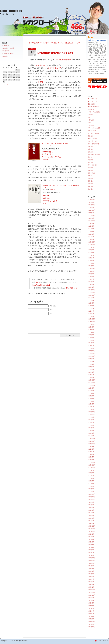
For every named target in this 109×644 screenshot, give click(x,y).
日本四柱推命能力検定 (63, 60)
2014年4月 (91, 369)
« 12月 (6, 84)
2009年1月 (91, 523)
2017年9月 (91, 274)
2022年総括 (5, 51)
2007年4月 (91, 579)
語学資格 (91, 168)
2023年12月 (91, 200)
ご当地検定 (91, 125)
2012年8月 (91, 420)
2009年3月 (91, 518)
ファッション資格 (93, 133)
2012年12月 (91, 412)
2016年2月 (91, 314)
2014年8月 (91, 361)
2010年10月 (91, 468)
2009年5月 (91, 513)
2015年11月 (91, 322)
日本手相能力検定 (55, 68)
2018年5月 (91, 255)
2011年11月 (91, 441)
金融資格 (91, 186)
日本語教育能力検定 (94, 155)
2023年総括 (5, 46)
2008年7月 (91, 539)
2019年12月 (91, 221)
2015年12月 (91, 319)
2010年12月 (91, 462)
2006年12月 (91, 590)
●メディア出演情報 (94, 112)
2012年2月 (91, 433)
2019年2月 (91, 237)
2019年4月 (91, 231)
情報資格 (91, 146)
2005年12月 (91, 622)
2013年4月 (91, 401)
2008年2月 (91, 553)
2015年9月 (91, 327)
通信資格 (91, 181)
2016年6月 (91, 306)
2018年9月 (91, 247)
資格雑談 (91, 178)
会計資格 (91, 136)
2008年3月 (91, 550)
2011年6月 (91, 454)
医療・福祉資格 (93, 139)
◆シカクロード (93, 99)
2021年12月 (91, 210)
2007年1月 (91, 587)
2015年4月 (91, 340)
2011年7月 (91, 452)
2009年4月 (91, 516)
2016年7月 (91, 303)
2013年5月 (91, 399)
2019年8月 (91, 223)
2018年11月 (91, 245)
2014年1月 (91, 377)
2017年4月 (91, 279)
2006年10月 (91, 595)
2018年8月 (91, 250)
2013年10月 (91, 385)
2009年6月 (91, 510)
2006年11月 (91, 592)
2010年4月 (91, 484)
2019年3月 (91, 234)
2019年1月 (91, 239)
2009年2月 (91, 521)
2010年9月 (91, 470)
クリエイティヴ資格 (94, 128)
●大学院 (90, 115)
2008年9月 (91, 534)
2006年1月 (91, 619)
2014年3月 (91, 372)
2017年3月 (91, 282)
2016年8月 (91, 300)
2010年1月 (91, 492)
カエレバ (51, 146)
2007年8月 (91, 569)
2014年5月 (91, 367)
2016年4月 (91, 311)
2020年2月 (91, 218)
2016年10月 (91, 295)
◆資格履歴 (91, 104)
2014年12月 (91, 351)
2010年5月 (91, 481)
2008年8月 (91, 537)
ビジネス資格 (92, 131)
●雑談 (90, 123)
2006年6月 (91, 606)
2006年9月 (91, 598)
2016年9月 (91, 298)
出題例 (40, 82)
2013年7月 (91, 393)
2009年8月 (91, 505)
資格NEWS (91, 173)
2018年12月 (91, 242)
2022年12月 (91, 205)
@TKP (38, 282)
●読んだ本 (91, 120)
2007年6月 (91, 574)
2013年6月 (91, 396)
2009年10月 (91, 500)
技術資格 (91, 149)
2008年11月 (91, 529)
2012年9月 (91, 417)
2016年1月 (91, 316)
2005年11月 (91, 624)
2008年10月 (91, 531)
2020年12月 (91, 216)
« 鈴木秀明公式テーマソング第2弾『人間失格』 (43, 43)
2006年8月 (91, 600)
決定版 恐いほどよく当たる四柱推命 (55, 144)
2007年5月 (91, 577)
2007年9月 (91, 566)
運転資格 (91, 184)
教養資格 (91, 152)
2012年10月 (91, 415)
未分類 (90, 157)
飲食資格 (91, 189)
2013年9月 (91, 388)
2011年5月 (91, 457)
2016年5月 (91, 308)
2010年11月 (91, 465)
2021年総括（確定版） (9, 54)
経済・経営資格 (93, 165)
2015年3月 (91, 343)
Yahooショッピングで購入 (51, 157)
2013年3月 (91, 404)
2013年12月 (91, 380)
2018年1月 (91, 266)
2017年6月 (91, 277)
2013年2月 (91, 407)
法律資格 (91, 160)
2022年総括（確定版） (9, 48)
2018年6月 (91, 253)
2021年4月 (91, 213)
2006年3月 (91, 614)
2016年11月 (91, 293)
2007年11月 (91, 561)
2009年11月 (91, 497)
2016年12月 (91, 290)
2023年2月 (91, 202)
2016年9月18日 (42, 65)
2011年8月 (91, 449)
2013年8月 (91, 391)
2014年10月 (91, 356)
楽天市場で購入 (47, 154)
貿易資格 (91, 170)
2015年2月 (91, 346)
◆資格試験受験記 (93, 107)
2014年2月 (91, 375)
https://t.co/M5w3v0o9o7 (41, 285)
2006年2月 (91, 616)
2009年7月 (91, 507)
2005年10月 (91, 627)
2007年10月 (91, 563)
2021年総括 (5, 56)
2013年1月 (91, 409)
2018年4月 (91, 258)
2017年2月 (91, 284)
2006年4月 (91, 611)
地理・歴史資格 (93, 141)
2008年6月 (91, 542)
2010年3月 (91, 486)
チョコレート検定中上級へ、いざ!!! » (69, 43)
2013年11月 (91, 383)
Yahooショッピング (50, 201)
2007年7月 (91, 571)
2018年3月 (91, 261)
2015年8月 (91, 330)
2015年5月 (91, 338)
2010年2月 (91, 489)
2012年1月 (91, 436)
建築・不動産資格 (93, 144)
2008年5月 (91, 545)
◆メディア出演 (93, 101)
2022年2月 (91, 208)
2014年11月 (91, 354)
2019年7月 (91, 226)
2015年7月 (91, 332)
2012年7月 (91, 423)
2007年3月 (91, 582)
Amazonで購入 (47, 152)
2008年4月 (91, 547)
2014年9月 (91, 359)
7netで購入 (46, 159)
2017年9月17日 (71, 288)
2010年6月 (91, 478)
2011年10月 (91, 444)
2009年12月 (91, 494)
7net (45, 203)
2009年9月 (91, 502)
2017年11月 (91, 271)
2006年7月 (91, 603)
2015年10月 (91, 324)
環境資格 (91, 162)
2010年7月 (91, 476)
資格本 (90, 176)
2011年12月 (91, 438)
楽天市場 (46, 198)
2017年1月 (91, 287)
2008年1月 (91, 555)
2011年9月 (91, 446)
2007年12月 (91, 558)
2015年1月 (91, 348)
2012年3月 (91, 431)
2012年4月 (91, 428)
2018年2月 (91, 263)
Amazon (46, 196)
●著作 (90, 117)
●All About (91, 109)
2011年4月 (91, 460)
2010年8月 (91, 473)
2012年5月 (91, 425)
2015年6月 (91, 335)
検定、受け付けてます (9, 14)
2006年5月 (91, 608)
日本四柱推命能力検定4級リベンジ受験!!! (55, 53)
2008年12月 (91, 526)
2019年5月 (91, 229)
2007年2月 (91, 584)
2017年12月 (91, 269)
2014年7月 (91, 364)
